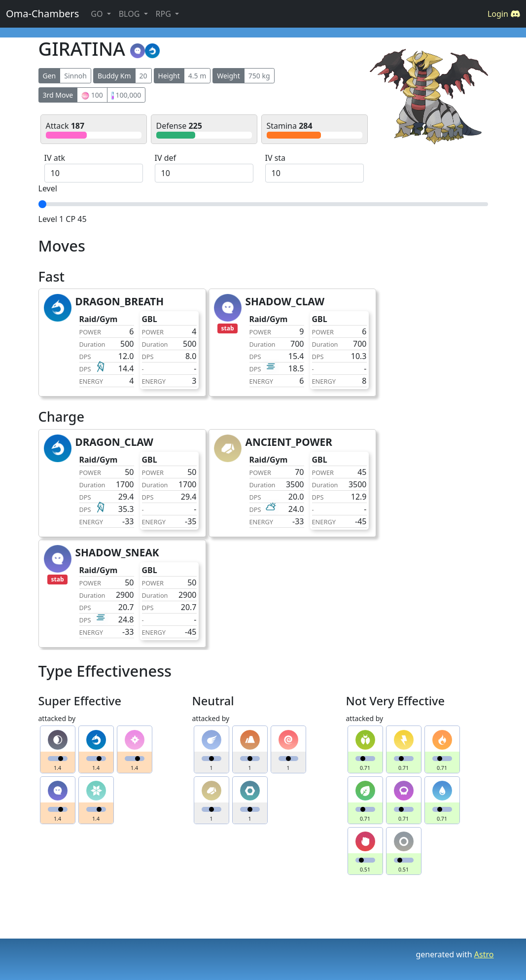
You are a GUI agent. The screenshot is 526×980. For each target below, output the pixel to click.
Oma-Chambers (42, 14)
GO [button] (98, 14)
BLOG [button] (130, 14)
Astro (484, 954)
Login (504, 14)
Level (48, 188)
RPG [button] (164, 14)
